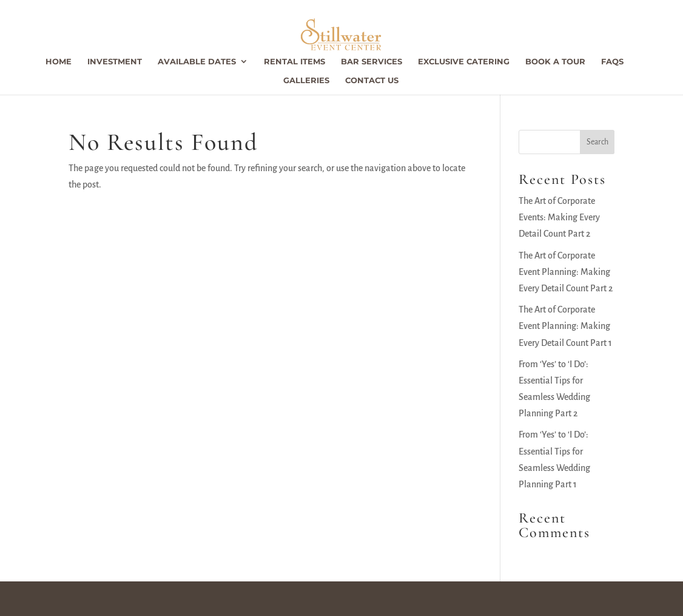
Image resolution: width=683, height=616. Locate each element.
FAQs (612, 62)
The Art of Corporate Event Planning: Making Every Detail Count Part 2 (566, 272)
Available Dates (197, 62)
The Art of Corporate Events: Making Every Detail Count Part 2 (559, 217)
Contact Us (372, 80)
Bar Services (372, 62)
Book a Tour (555, 62)
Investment (115, 62)
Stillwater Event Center (122, 598)
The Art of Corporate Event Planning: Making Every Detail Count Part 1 (565, 326)
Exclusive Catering (464, 62)
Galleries (306, 80)
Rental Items (294, 62)
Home (59, 62)
